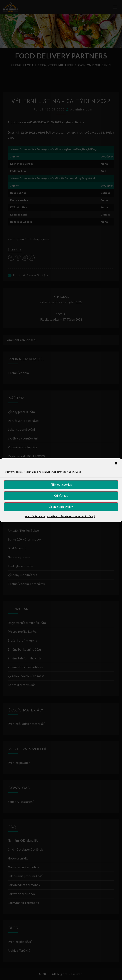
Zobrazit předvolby (61, 507)
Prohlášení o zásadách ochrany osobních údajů (71, 516)
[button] (116, 463)
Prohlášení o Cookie (35, 516)
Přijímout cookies (61, 485)
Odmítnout (61, 496)
